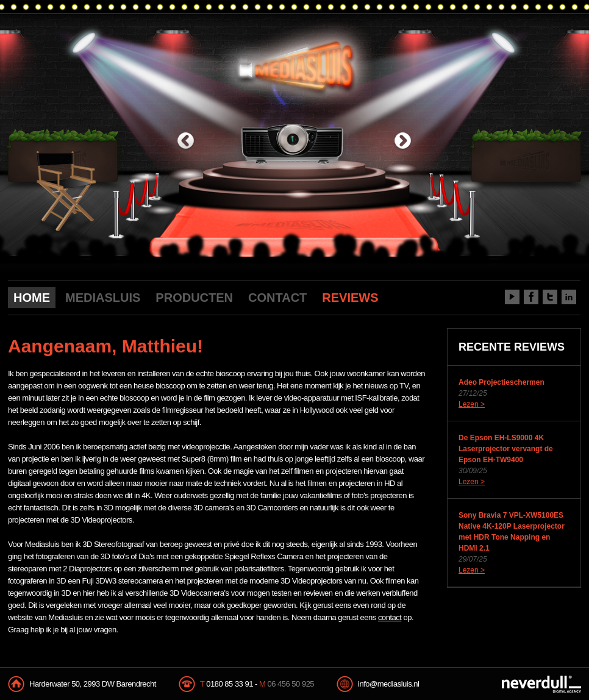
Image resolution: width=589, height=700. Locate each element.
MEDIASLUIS (103, 298)
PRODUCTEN (194, 298)
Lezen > (472, 404)
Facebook (531, 297)
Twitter (550, 297)
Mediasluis (296, 66)
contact (390, 617)
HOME (32, 298)
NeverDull (541, 684)
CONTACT (277, 298)
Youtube (512, 297)
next (403, 142)
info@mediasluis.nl (388, 684)
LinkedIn (569, 297)
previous (186, 142)
